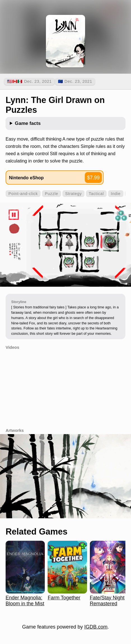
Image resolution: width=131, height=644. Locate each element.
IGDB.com (96, 627)
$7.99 (93, 178)
